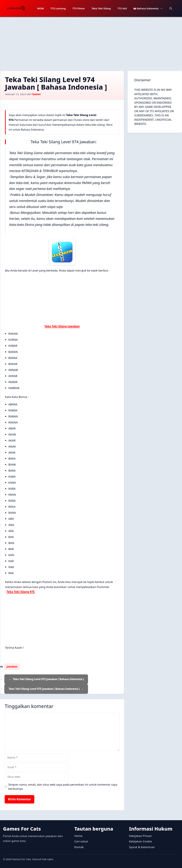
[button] (171, 8)
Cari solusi (81, 841)
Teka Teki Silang (101, 8)
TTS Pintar (79, 8)
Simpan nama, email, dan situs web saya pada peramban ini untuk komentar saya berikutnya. (63, 787)
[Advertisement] (91, 42)
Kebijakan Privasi (140, 836)
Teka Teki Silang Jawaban (62, 326)
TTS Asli (122, 8)
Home (78, 836)
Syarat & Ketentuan (142, 847)
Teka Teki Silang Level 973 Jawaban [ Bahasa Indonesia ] (48, 679)
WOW (40, 8)
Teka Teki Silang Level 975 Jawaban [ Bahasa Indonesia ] (44, 689)
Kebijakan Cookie (140, 841)
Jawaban (12, 667)
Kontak (79, 847)
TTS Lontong (58, 8)
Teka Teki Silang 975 (21, 592)
